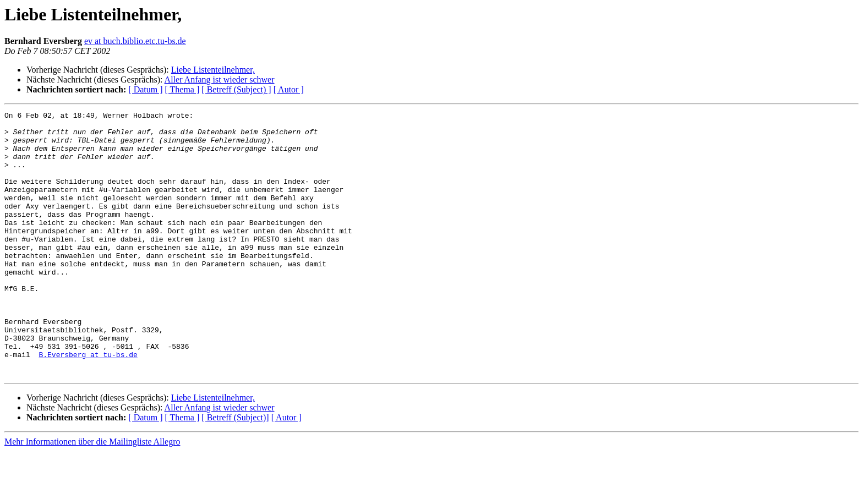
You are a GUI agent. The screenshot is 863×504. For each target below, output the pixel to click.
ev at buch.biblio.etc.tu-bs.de (135, 41)
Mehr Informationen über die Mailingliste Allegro (92, 494)
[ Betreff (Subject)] (235, 470)
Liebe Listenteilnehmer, (213, 70)
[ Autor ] (289, 89)
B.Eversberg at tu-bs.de (88, 404)
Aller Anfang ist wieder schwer (220, 80)
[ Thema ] (182, 89)
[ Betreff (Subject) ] (236, 89)
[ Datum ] (145, 89)
